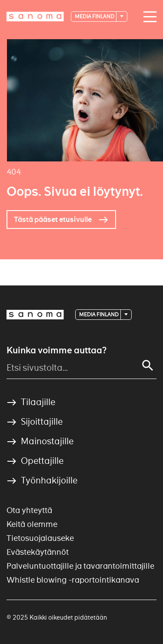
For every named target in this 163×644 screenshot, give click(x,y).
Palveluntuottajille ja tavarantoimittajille (80, 566)
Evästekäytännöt (38, 552)
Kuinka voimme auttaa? (57, 350)
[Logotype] (35, 17)
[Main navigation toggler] (148, 17)
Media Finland (95, 16)
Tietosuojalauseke (40, 538)
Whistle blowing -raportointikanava (73, 580)
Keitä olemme (32, 524)
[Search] (148, 366)
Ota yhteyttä (29, 510)
